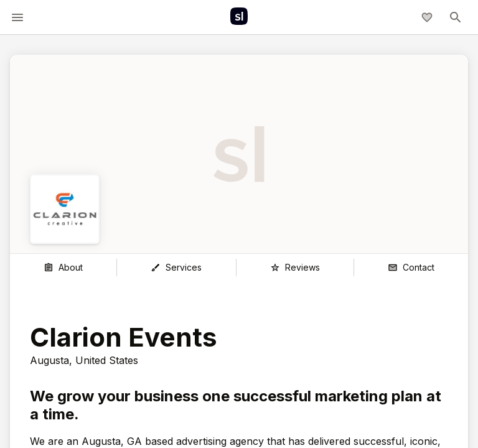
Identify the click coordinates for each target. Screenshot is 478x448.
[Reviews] (295, 268)
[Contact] (411, 268)
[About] (63, 268)
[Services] (176, 268)
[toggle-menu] (17, 17)
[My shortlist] (427, 17)
